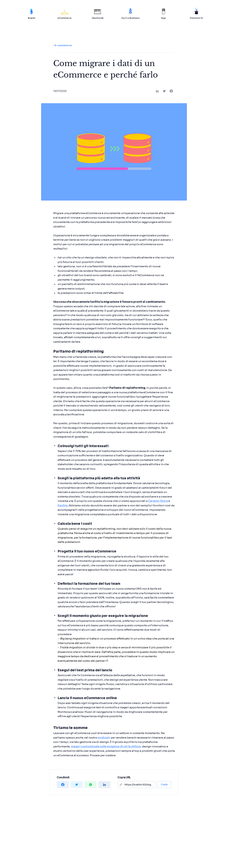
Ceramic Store (158, 501)
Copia (164, 784)
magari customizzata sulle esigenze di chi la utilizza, (106, 746)
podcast (104, 738)
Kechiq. (63, 505)
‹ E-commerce (63, 45)
